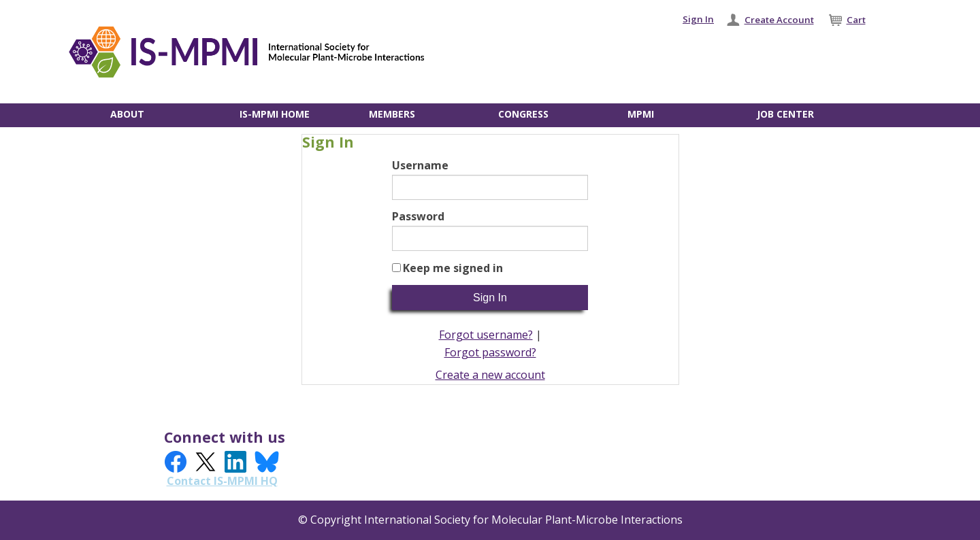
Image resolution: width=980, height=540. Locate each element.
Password (418, 216)
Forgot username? (486, 335)
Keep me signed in (453, 268)
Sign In (698, 19)
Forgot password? (490, 352)
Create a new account (490, 375)
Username (420, 165)
